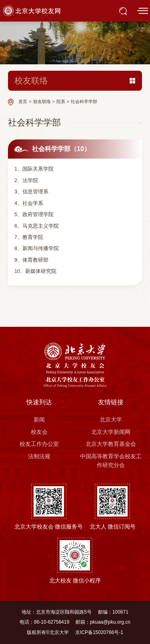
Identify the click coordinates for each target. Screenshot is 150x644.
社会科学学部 (84, 101)
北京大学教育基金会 (111, 444)
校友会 (39, 432)
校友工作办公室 (39, 444)
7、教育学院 (29, 237)
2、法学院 (26, 180)
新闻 (39, 419)
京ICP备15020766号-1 (99, 632)
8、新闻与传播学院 (37, 248)
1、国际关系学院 (34, 169)
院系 (61, 101)
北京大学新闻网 (111, 432)
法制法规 (39, 456)
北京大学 (111, 419)
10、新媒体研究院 (35, 271)
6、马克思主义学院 (37, 226)
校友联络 (42, 101)
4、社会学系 (29, 203)
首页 (23, 101)
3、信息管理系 (31, 192)
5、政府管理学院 (34, 214)
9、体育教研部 (31, 260)
